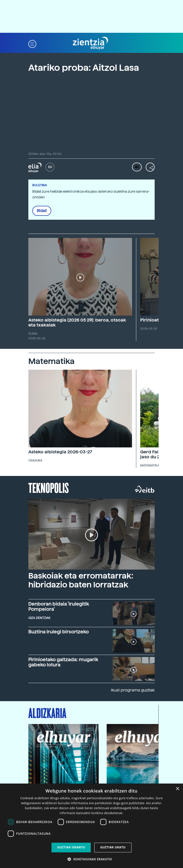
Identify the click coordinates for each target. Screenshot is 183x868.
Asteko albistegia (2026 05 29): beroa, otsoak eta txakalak (77, 322)
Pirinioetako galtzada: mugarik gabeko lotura (63, 662)
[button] (32, 43)
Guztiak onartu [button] (71, 847)
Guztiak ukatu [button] (113, 847)
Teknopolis (49, 487)
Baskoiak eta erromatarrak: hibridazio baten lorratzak (81, 580)
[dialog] (91, 826)
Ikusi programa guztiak (133, 690)
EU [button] (50, 167)
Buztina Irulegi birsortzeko (59, 632)
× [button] (177, 789)
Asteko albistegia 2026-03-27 (60, 452)
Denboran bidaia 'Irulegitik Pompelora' (59, 607)
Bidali (42, 211)
